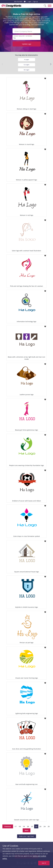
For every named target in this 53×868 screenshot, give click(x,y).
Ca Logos (26, 65)
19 (24, 826)
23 (40, 826)
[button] (51, 64)
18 (20, 826)
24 (45, 826)
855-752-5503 (18, 2)
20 (28, 826)
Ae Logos (26, 70)
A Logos (27, 59)
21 (32, 826)
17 (16, 826)
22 (36, 826)
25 (49, 826)
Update (27, 44)
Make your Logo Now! (27, 836)
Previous (8, 826)
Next (27, 830)
